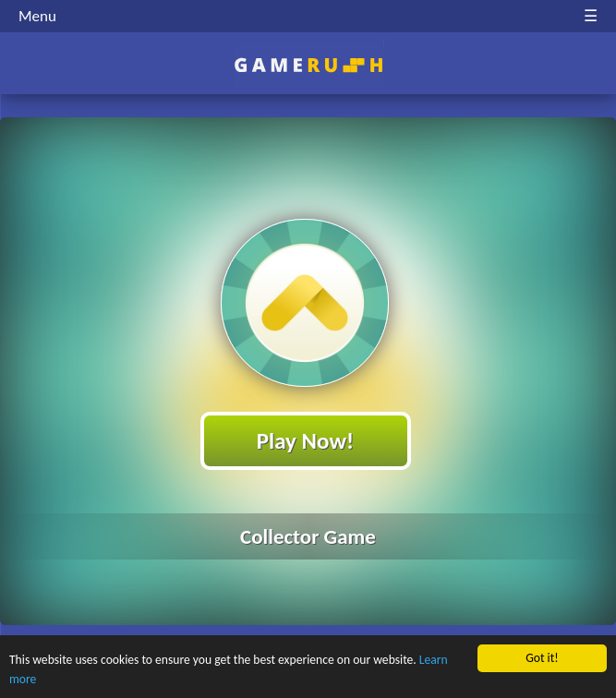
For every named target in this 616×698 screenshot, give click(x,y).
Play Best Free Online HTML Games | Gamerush (308, 65)
